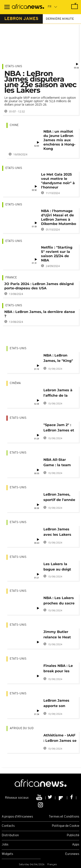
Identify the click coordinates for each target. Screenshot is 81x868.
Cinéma (15, 383)
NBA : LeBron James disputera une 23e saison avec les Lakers (40, 82)
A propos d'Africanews (17, 817)
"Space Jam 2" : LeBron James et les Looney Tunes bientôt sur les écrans (59, 428)
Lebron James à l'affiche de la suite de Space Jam (58, 394)
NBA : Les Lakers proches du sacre (59, 601)
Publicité (73, 835)
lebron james (21, 19)
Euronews (72, 854)
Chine (14, 125)
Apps (76, 845)
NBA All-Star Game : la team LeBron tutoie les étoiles (59, 463)
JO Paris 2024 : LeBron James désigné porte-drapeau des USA (39, 286)
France (11, 278)
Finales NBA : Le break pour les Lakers (58, 669)
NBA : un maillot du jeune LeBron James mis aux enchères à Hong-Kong (59, 140)
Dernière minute (60, 19)
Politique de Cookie (66, 826)
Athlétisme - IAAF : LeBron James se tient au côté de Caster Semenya (60, 739)
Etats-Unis (14, 66)
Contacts (8, 826)
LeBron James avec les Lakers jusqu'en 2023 (57, 533)
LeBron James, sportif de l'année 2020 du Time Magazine (59, 498)
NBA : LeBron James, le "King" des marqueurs (58, 359)
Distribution (10, 835)
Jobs (5, 845)
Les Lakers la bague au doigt (57, 567)
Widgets (7, 854)
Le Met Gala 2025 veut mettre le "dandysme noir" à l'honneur (58, 181)
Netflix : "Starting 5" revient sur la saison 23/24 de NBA (57, 254)
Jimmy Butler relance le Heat (57, 634)
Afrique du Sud (22, 728)
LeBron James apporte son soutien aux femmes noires (57, 704)
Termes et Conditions (64, 817)
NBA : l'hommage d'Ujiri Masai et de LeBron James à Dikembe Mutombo (59, 217)
